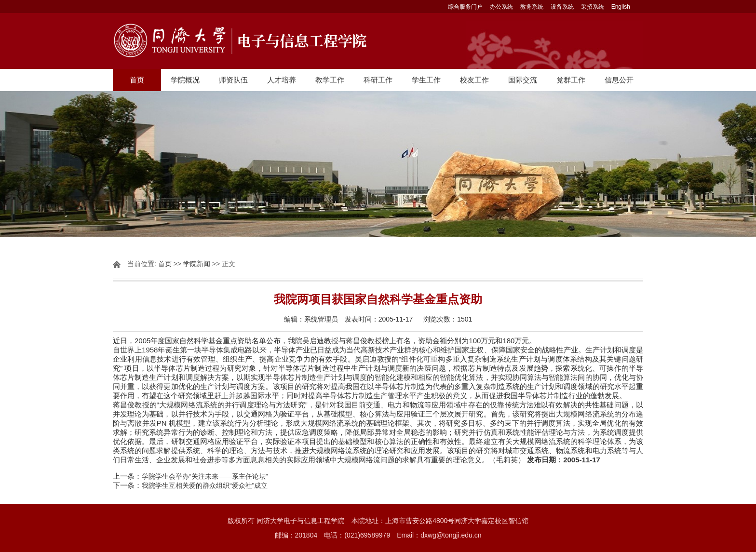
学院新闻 (197, 264)
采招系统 (593, 7)
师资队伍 (233, 80)
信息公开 (619, 80)
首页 (137, 80)
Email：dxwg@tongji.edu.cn (439, 535)
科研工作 (378, 80)
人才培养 (282, 80)
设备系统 (562, 7)
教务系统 (532, 7)
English (621, 7)
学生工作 (426, 80)
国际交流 (523, 80)
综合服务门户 (465, 7)
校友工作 (474, 80)
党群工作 (571, 80)
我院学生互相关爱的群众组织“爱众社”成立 (205, 485)
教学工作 (330, 80)
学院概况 (185, 80)
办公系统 (501, 7)
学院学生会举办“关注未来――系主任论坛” (205, 476)
